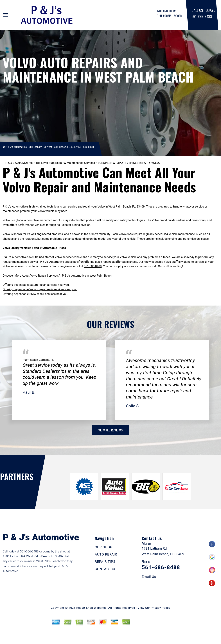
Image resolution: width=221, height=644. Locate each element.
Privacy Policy (160, 608)
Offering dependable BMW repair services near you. (35, 294)
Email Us (149, 577)
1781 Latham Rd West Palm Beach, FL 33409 (52, 147)
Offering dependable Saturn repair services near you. (36, 285)
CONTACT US (106, 569)
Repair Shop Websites (91, 608)
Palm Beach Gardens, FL (38, 360)
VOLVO (156, 163)
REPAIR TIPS (105, 562)
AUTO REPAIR (106, 554)
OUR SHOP (103, 547)
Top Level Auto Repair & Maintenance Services (65, 163)
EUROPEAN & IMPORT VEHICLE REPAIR (123, 163)
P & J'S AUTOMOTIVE (19, 163)
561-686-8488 (202, 16)
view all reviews (110, 430)
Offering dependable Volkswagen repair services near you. (40, 289)
